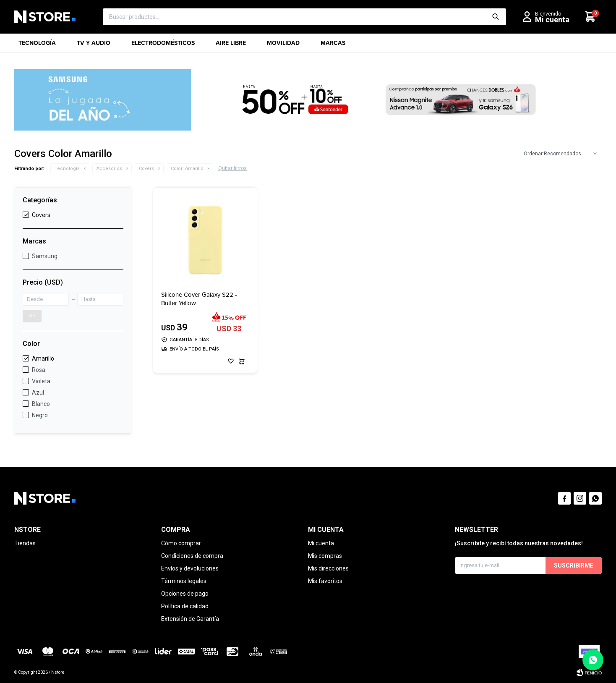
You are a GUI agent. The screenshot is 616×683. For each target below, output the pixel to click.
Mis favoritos (325, 581)
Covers (146, 169)
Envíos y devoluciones (190, 568)
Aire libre (231, 46)
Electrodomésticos (163, 46)
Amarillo (187, 169)
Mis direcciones (328, 568)
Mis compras (325, 556)
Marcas (333, 46)
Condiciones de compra (192, 556)
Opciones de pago (185, 594)
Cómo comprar (181, 543)
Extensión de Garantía (190, 619)
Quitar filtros (232, 168)
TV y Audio (94, 46)
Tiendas (25, 543)
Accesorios (109, 169)
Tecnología (37, 46)
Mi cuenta (321, 543)
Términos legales (184, 581)
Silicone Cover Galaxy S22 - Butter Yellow (199, 299)
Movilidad (283, 46)
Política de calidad (185, 606)
